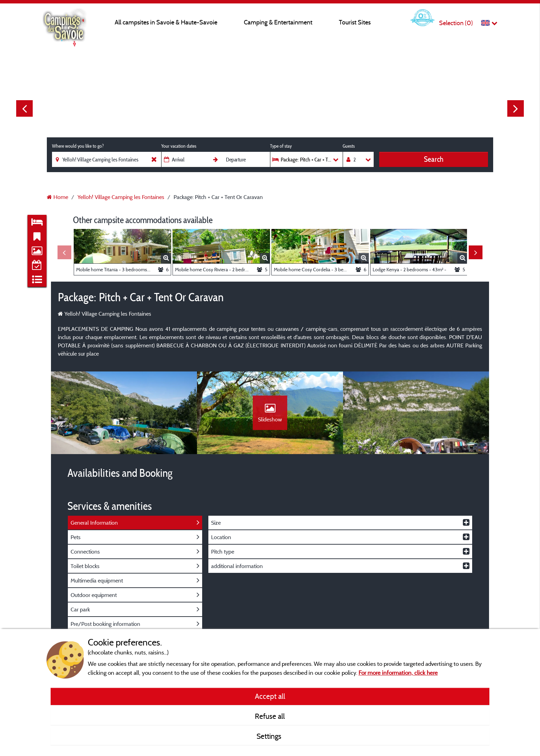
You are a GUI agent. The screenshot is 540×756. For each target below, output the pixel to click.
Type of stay (281, 146)
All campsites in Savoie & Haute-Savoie (166, 22)
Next (516, 108)
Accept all (270, 696)
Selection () (456, 23)
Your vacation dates (179, 146)
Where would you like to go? (78, 146)
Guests (349, 146)
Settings (270, 736)
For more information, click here (398, 673)
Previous (24, 108)
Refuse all (270, 716)
